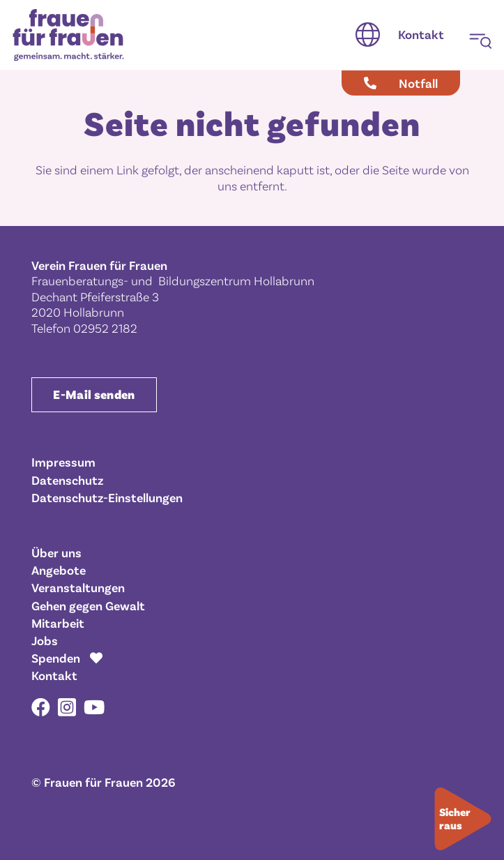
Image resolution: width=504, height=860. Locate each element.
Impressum (63, 462)
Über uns (56, 552)
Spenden (56, 658)
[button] (368, 35)
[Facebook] (41, 707)
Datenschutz (67, 480)
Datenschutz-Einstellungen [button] (107, 497)
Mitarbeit (58, 623)
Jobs (45, 640)
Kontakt (54, 675)
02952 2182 (105, 328)
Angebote (59, 570)
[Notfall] (401, 83)
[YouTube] (94, 707)
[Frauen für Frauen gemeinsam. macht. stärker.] (68, 35)
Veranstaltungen (78, 587)
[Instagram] (67, 708)
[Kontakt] (421, 35)
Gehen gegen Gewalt (88, 605)
